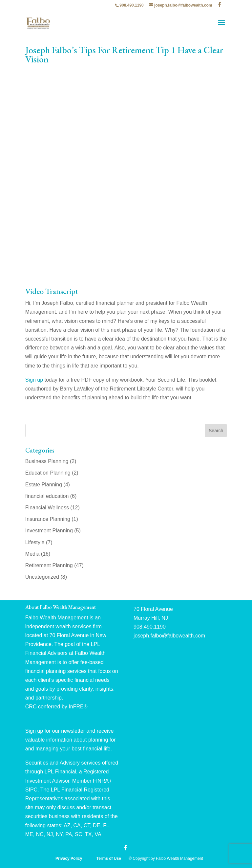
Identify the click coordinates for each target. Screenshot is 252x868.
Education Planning (48, 473)
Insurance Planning (48, 519)
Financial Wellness (47, 508)
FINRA (101, 781)
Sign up (34, 380)
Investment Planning (49, 531)
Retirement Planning (49, 565)
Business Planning (47, 461)
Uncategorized (42, 577)
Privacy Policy (69, 858)
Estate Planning (44, 485)
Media (32, 554)
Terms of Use (109, 858)
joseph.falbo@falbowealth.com (169, 636)
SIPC (31, 790)
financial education (47, 496)
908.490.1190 (131, 5)
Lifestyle (35, 542)
